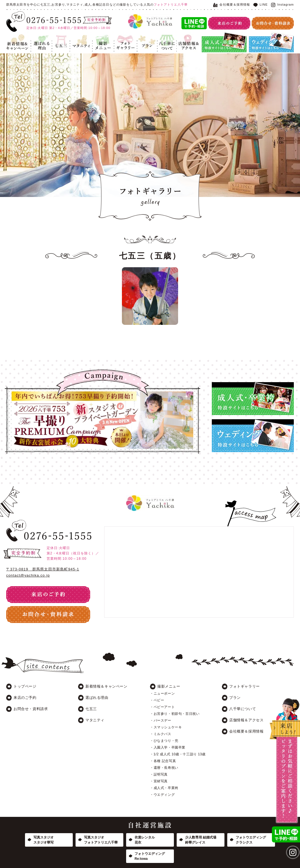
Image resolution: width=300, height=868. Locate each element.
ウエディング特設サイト (271, 42)
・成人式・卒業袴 (164, 788)
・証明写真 (159, 774)
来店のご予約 (25, 698)
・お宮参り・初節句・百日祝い (175, 714)
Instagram (282, 4)
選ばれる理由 (41, 42)
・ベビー (157, 700)
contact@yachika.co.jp (28, 575)
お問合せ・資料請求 (31, 709)
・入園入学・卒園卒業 (168, 747)
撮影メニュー (169, 686)
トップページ (25, 686)
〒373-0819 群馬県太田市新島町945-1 (43, 569)
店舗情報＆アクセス (188, 42)
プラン (147, 42)
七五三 (61, 42)
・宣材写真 (159, 781)
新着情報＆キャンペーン (19, 42)
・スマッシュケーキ (166, 727)
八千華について (167, 42)
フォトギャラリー (126, 42)
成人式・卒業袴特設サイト (224, 42)
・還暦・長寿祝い (164, 768)
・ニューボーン (162, 694)
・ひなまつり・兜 (164, 741)
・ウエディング (162, 795)
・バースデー (161, 720)
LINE (261, 4)
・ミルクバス (161, 734)
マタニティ (81, 42)
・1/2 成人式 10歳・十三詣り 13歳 (178, 754)
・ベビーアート (162, 707)
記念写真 (103, 42)
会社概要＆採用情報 (232, 4)
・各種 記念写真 (163, 761)
